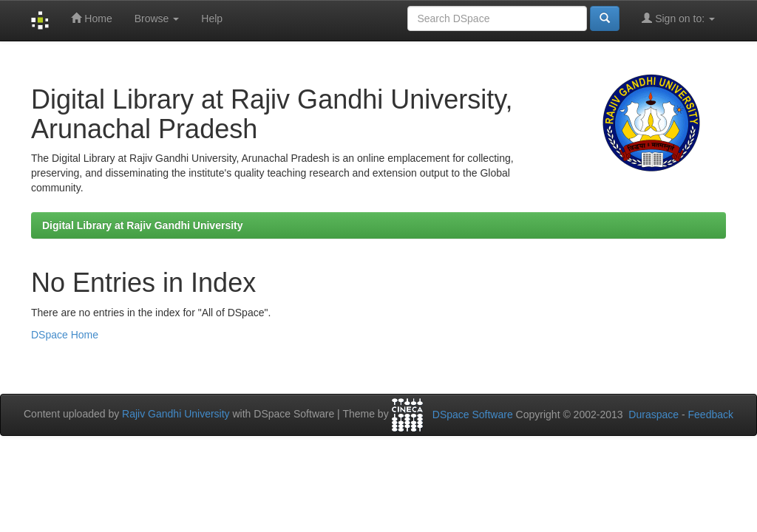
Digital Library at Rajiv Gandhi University (143, 225)
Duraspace (654, 415)
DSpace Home (65, 335)
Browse (157, 18)
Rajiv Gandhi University (176, 414)
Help (212, 18)
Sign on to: (678, 18)
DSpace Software (473, 415)
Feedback (711, 415)
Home (91, 18)
